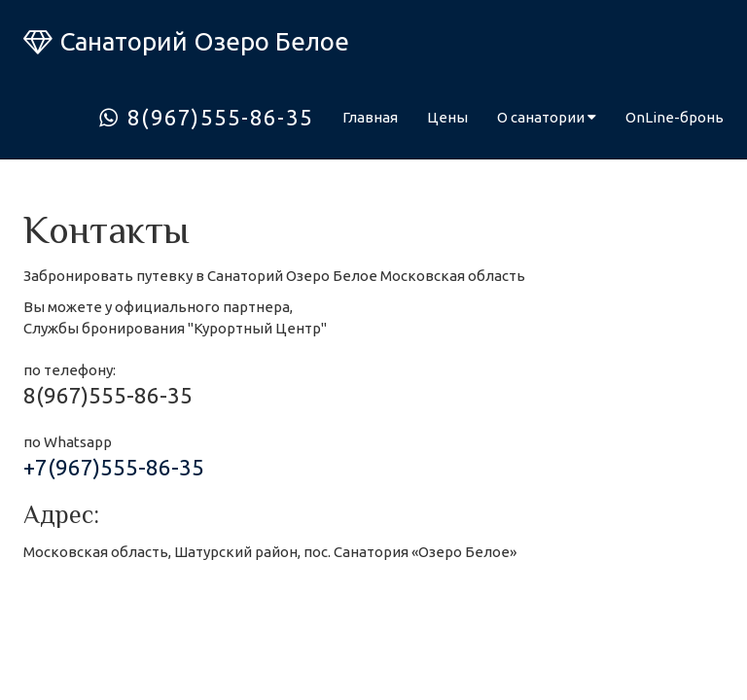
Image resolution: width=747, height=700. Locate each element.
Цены (447, 117)
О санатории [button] (547, 117)
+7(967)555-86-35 (114, 467)
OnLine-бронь (675, 117)
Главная (370, 117)
